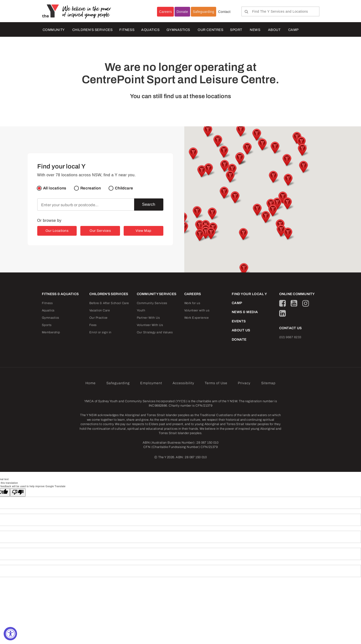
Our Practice (98, 318)
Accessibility (183, 383)
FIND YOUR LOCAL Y (249, 294)
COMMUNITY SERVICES (157, 294)
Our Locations (57, 231)
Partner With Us (148, 318)
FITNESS (127, 30)
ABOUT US (241, 330)
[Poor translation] (18, 492)
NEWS (255, 30)
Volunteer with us (197, 310)
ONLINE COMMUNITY (297, 294)
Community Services (152, 303)
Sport (236, 30)
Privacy (244, 383)
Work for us (192, 303)
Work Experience (197, 318)
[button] (235, 198)
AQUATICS (150, 30)
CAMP (293, 30)
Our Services (100, 231)
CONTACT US (291, 328)
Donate (182, 12)
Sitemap (268, 383)
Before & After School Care (109, 303)
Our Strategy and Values (155, 332)
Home (91, 383)
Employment (151, 383)
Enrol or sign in (100, 332)
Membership (51, 332)
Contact (224, 12)
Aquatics (48, 310)
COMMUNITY (54, 30)
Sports (47, 325)
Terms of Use (216, 383)
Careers (165, 12)
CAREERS (193, 294)
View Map (143, 231)
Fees (93, 325)
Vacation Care (100, 310)
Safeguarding (204, 12)
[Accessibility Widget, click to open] (10, 634)
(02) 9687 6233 (290, 337)
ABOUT (274, 30)
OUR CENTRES (210, 30)
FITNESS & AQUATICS (60, 294)
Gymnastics (178, 30)
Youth (141, 310)
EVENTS (239, 321)
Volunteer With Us (150, 325)
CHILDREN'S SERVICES (92, 30)
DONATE (239, 340)
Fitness (47, 303)
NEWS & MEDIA (245, 312)
